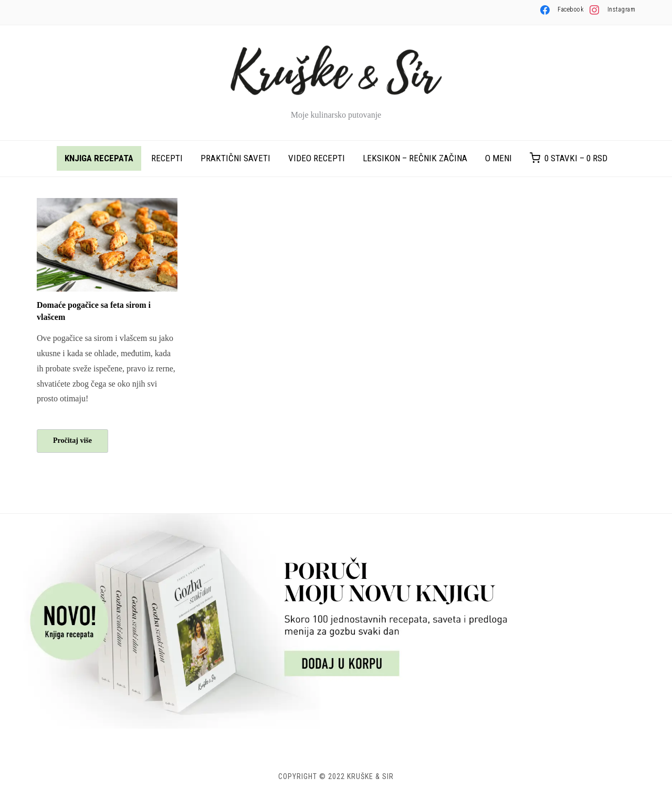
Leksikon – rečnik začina (415, 158)
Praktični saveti (235, 158)
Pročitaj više (72, 440)
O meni (498, 158)
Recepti (167, 158)
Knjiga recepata (99, 158)
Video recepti (317, 158)
